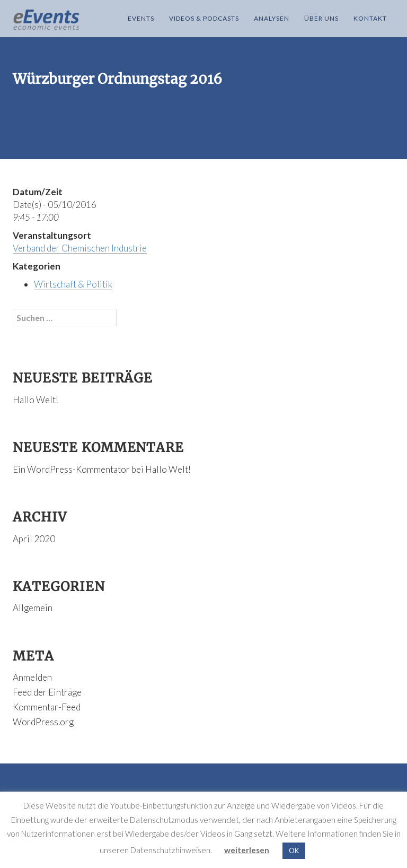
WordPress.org (43, 722)
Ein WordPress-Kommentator (71, 469)
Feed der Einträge (47, 692)
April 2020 (34, 539)
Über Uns (321, 18)
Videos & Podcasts (204, 18)
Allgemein (33, 608)
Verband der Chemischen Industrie (80, 248)
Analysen (272, 18)
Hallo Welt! (36, 400)
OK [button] (294, 850)
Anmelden (32, 677)
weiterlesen (247, 850)
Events (141, 18)
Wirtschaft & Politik (73, 284)
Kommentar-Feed (47, 707)
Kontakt (370, 18)
